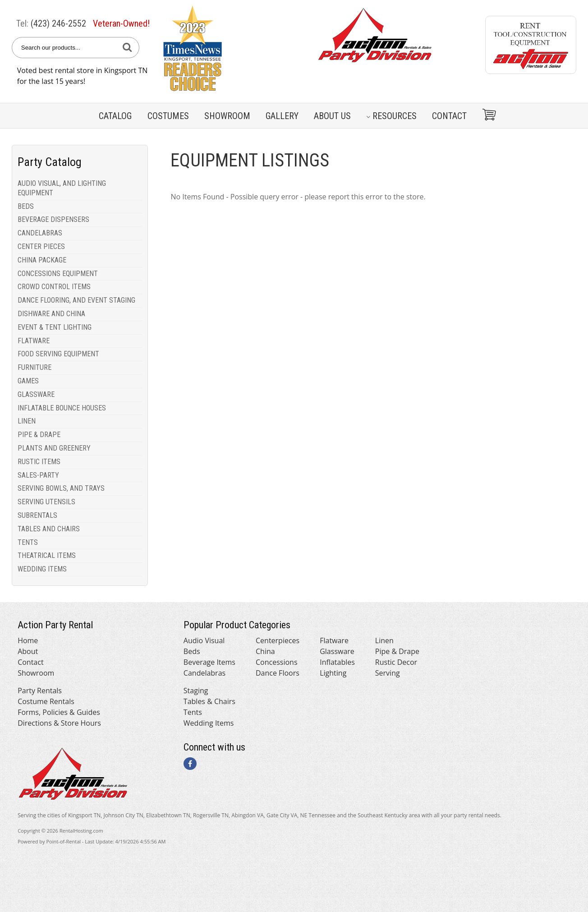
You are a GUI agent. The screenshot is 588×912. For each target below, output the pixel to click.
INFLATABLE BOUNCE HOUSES (62, 408)
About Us (332, 116)
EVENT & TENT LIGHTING (55, 327)
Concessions (277, 662)
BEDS (26, 206)
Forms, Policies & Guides (59, 712)
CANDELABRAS (40, 233)
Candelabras (204, 673)
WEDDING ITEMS (42, 569)
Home (28, 640)
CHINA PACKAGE (42, 260)
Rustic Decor (396, 662)
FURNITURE (34, 367)
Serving (388, 673)
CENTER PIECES (41, 246)
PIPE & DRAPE (39, 435)
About (28, 651)
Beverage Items (209, 662)
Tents (193, 712)
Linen (384, 640)
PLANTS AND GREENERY (54, 448)
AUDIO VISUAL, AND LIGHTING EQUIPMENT (62, 188)
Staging (196, 691)
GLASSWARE (36, 394)
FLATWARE (34, 341)
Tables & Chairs (209, 701)
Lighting (333, 673)
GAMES (28, 381)
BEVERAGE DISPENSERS (53, 219)
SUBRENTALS (37, 515)
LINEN (27, 421)
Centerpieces (278, 640)
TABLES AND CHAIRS (49, 529)
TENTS (28, 542)
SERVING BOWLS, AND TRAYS (61, 488)
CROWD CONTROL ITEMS (54, 287)
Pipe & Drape (397, 651)
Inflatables (337, 662)
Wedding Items (209, 723)
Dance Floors (278, 673)
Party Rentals (40, 691)
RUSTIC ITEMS (39, 462)
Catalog (115, 116)
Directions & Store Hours (59, 723)
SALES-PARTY (38, 475)
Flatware (334, 640)
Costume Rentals (46, 701)
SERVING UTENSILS (46, 502)
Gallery (282, 116)
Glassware (337, 651)
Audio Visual (204, 640)
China (265, 651)
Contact (449, 116)
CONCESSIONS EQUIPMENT (58, 274)
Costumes (168, 116)
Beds (192, 651)
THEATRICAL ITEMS (47, 555)
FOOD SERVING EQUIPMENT (58, 354)
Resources (391, 116)
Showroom (227, 116)
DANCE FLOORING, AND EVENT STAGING (76, 300)
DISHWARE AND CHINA (51, 314)
